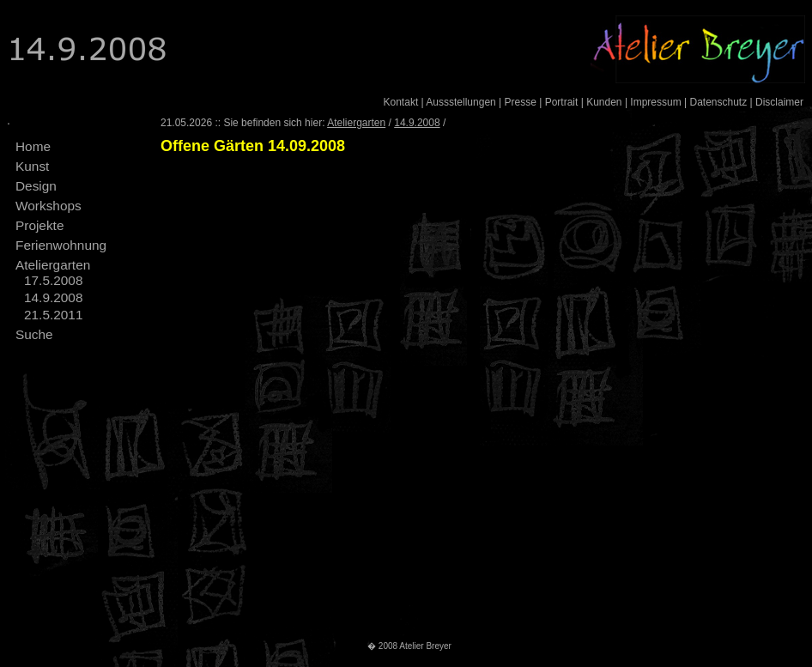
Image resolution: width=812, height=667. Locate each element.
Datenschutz (718, 102)
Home (33, 146)
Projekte (39, 225)
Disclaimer (779, 102)
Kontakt (401, 102)
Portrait (562, 102)
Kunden (604, 102)
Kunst (32, 166)
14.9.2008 (53, 297)
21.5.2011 (53, 315)
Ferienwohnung (61, 245)
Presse (521, 102)
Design (36, 186)
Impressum (655, 102)
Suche (34, 334)
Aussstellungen (461, 102)
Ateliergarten (53, 265)
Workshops (48, 206)
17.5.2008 (53, 280)
